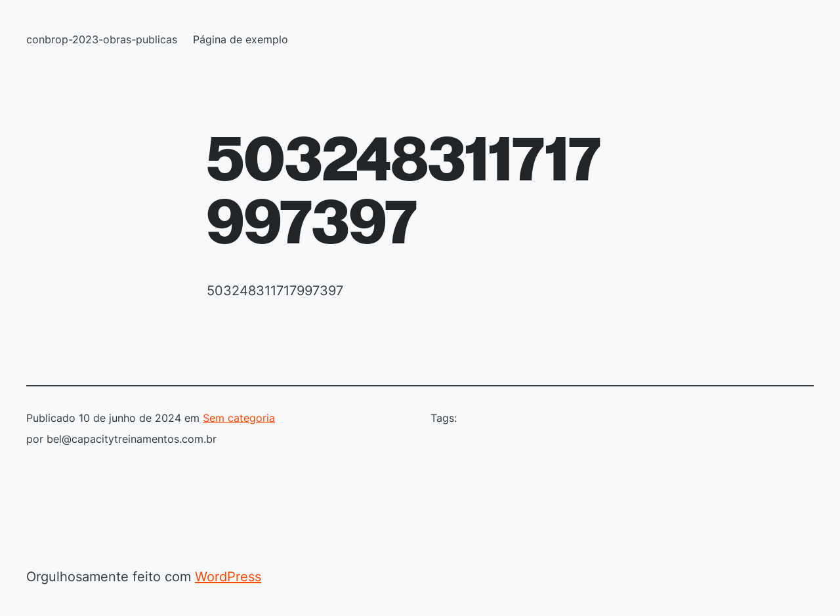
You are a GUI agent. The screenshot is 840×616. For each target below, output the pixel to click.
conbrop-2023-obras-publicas (102, 39)
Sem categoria (239, 418)
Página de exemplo (241, 39)
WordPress (228, 577)
